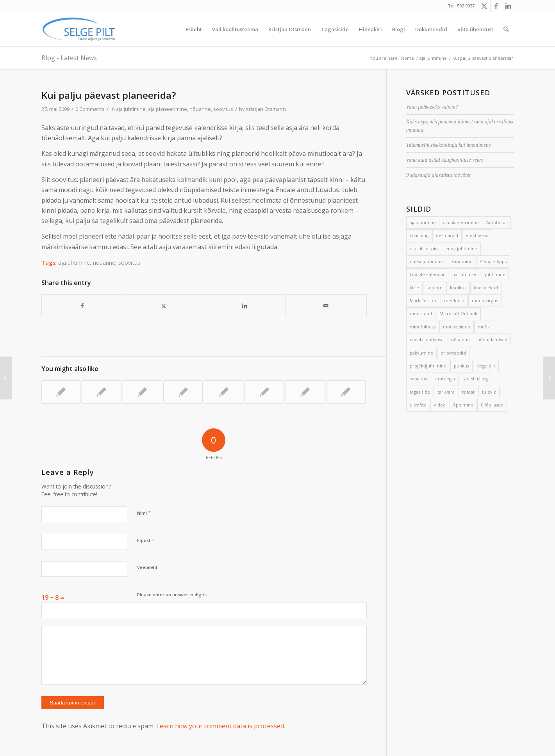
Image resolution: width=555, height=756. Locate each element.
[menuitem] (194, 29)
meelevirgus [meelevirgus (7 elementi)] (485, 300)
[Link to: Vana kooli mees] (142, 392)
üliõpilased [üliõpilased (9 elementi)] (492, 405)
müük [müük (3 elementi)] (484, 327)
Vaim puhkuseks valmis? (432, 107)
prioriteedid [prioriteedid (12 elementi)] (453, 353)
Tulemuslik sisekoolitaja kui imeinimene (449, 145)
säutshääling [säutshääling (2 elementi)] (475, 379)
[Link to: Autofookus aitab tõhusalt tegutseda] (102, 392)
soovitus (223, 109)
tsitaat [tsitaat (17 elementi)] (468, 392)
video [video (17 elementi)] (440, 405)
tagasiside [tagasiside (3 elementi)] (420, 392)
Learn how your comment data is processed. (221, 726)
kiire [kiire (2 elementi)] (414, 288)
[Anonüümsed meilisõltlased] (549, 378)
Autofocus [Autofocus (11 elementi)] (497, 222)
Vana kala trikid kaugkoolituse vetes (444, 160)
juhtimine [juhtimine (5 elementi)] (495, 274)
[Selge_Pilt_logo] (79, 29)
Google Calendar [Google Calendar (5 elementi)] (427, 274)
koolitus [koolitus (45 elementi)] (458, 288)
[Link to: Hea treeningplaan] (264, 392)
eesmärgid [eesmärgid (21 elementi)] (447, 235)
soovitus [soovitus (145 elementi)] (418, 379)
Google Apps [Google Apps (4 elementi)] (493, 261)
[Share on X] (163, 306)
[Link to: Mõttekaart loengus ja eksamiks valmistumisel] (346, 392)
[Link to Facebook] (496, 6)
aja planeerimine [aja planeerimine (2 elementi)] (461, 222)
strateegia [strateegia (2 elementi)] (445, 379)
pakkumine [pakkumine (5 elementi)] (421, 353)
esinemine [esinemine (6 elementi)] (461, 261)
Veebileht (147, 567)
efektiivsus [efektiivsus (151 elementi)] (477, 235)
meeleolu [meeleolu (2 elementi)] (454, 300)
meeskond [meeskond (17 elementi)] (421, 313)
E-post (146, 540)
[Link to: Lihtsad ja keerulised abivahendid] (183, 392)
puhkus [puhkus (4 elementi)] (461, 366)
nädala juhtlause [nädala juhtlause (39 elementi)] (427, 340)
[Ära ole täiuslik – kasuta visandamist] (6, 378)
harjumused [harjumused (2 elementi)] (465, 274)
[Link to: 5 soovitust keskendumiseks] (224, 392)
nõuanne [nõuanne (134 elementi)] (460, 340)
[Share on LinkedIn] (245, 306)
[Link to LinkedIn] (508, 6)
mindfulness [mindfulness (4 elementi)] (423, 327)
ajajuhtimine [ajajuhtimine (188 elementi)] (423, 222)
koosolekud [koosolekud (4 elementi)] (486, 288)
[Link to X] (485, 6)
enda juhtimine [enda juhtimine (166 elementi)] (461, 249)
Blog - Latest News (69, 58)
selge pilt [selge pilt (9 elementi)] (486, 366)
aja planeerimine (168, 109)
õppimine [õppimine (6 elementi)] (463, 405)
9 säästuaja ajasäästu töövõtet (438, 175)
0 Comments (90, 109)
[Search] (506, 29)
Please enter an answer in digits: (172, 595)
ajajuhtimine (74, 263)
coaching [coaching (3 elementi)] (419, 235)
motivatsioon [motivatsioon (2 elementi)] (457, 327)
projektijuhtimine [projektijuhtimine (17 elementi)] (428, 366)
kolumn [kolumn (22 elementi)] (435, 288)
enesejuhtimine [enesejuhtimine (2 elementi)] (426, 261)
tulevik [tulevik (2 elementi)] (489, 392)
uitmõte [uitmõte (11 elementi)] (418, 405)
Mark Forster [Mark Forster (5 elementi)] (423, 300)
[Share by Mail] (326, 306)
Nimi (144, 513)
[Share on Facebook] (82, 306)
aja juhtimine (131, 109)
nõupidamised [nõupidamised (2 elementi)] (492, 340)
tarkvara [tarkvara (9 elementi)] (446, 392)
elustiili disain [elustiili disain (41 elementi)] (424, 249)
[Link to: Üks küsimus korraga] (305, 392)
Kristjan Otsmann (266, 109)
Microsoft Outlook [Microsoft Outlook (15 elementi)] (458, 313)
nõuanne (200, 109)
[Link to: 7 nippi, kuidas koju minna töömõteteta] (61, 392)
